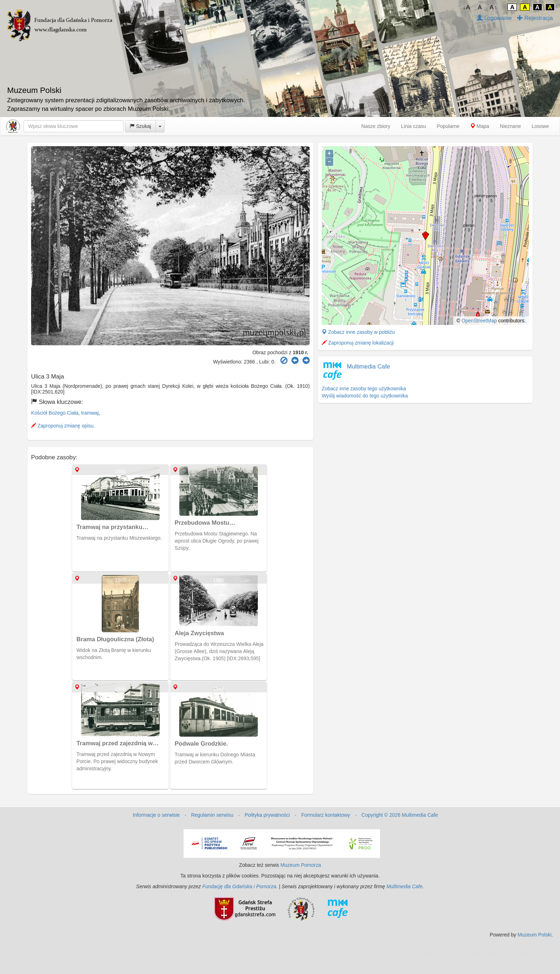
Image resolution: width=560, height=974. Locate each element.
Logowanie (494, 18)
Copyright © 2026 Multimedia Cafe (400, 815)
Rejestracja (535, 18)
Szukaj (140, 126)
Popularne (448, 126)
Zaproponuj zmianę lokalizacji (358, 343)
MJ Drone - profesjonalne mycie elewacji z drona (497, 953)
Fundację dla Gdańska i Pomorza (239, 886)
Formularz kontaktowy (326, 815)
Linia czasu (414, 126)
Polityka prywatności (267, 815)
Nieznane (511, 126)
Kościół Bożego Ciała (55, 413)
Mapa (480, 126)
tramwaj (90, 413)
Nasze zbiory (376, 126)
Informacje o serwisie (156, 815)
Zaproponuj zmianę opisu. (63, 426)
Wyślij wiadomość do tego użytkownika (365, 396)
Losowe (540, 126)
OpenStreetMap (479, 321)
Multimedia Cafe (368, 367)
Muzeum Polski (534, 935)
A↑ (493, 7)
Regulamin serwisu (212, 815)
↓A (467, 7)
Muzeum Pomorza (301, 865)
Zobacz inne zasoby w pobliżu (358, 332)
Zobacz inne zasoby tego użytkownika (364, 389)
